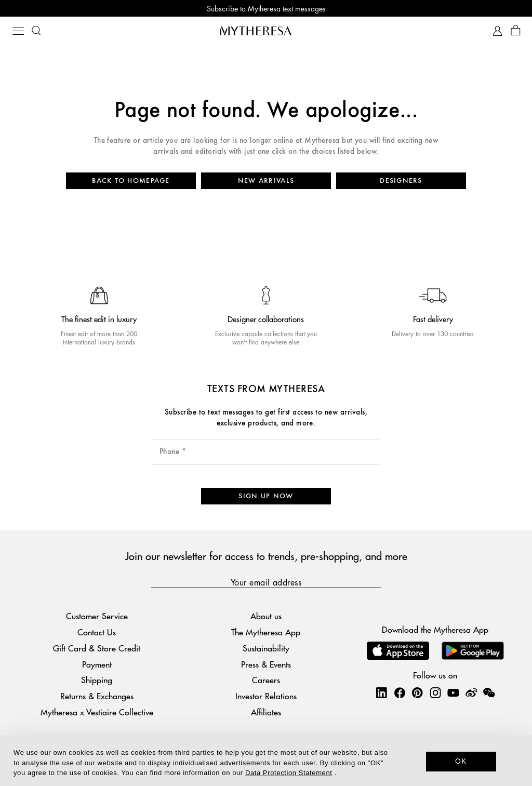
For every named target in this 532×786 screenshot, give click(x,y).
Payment (97, 664)
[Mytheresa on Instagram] (435, 692)
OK (461, 761)
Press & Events (266, 664)
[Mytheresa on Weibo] (471, 692)
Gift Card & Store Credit (97, 648)
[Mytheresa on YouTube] (453, 692)
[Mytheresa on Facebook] (400, 692)
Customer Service (97, 616)
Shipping (97, 680)
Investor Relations (266, 696)
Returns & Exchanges (97, 696)
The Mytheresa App (266, 632)
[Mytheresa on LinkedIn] (381, 692)
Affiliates (266, 712)
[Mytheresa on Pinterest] (417, 692)
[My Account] (497, 31)
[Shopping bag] (516, 31)
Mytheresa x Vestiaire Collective (97, 712)
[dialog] (266, 761)
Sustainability (266, 648)
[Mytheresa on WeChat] (489, 692)
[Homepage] (266, 31)
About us (266, 616)
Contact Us (97, 632)
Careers (266, 680)
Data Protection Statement (289, 773)
